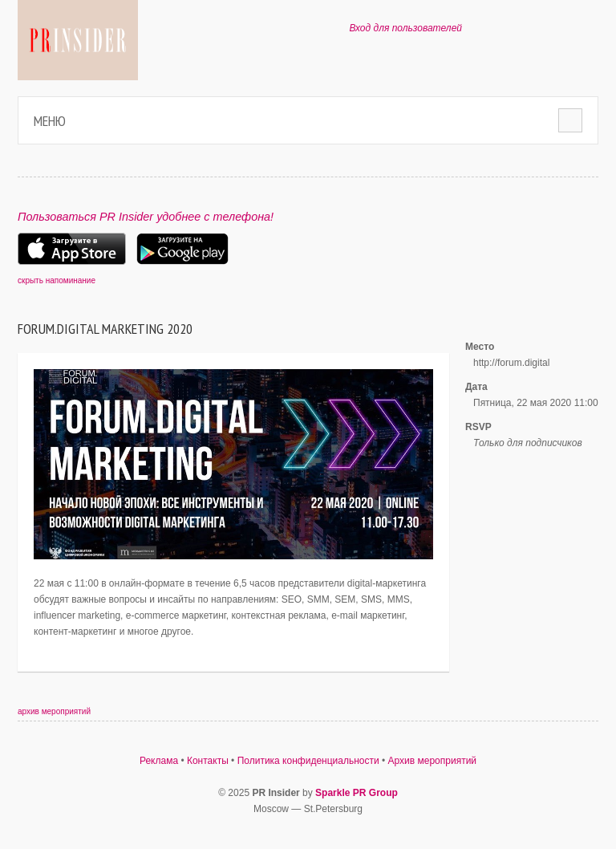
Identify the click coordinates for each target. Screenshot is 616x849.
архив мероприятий (54, 711)
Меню (50, 121)
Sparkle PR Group (357, 793)
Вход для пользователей (405, 28)
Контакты (208, 761)
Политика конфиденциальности (308, 761)
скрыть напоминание (57, 280)
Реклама (159, 761)
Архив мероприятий (433, 761)
